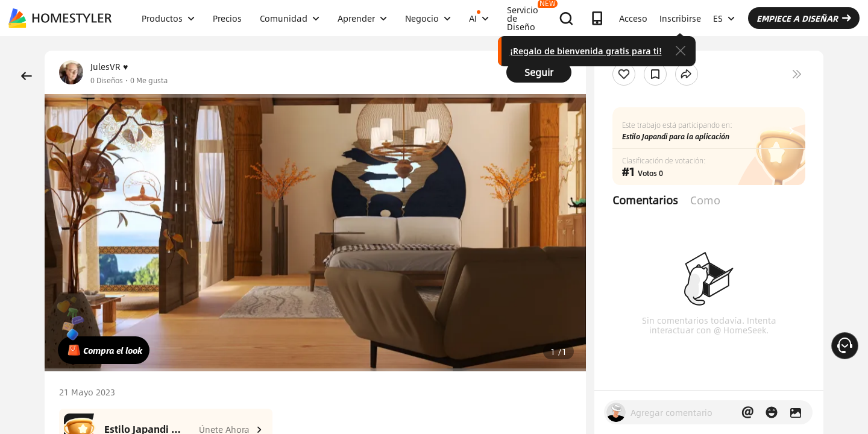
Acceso (633, 18)
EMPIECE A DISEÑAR (804, 18)
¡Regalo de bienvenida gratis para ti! (586, 51)
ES (724, 18)
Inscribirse (680, 18)
